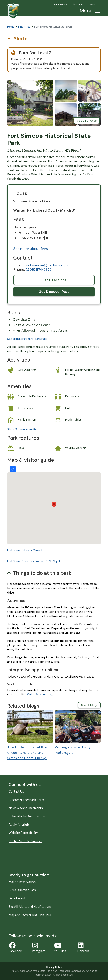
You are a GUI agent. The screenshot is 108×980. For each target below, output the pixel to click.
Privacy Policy (54, 967)
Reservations (61, 4)
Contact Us (16, 791)
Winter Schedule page (40, 694)
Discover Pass (79, 4)
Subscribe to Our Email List (27, 816)
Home (11, 27)
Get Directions (54, 280)
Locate (13, 469)
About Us (95, 4)
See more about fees (31, 248)
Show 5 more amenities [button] (22, 429)
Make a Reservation (22, 882)
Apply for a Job (19, 825)
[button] (97, 10)
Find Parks (24, 27)
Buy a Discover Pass (22, 890)
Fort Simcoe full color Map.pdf (25, 550)
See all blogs (89, 705)
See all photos (87, 121)
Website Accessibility (23, 833)
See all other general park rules (27, 339)
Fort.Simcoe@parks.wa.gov (47, 265)
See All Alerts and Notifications (30, 907)
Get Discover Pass (54, 292)
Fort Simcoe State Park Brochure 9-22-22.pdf (34, 561)
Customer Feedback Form (26, 800)
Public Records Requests (25, 841)
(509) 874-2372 (39, 269)
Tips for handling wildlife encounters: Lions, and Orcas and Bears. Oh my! (27, 752)
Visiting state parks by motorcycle (72, 750)
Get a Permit (17, 898)
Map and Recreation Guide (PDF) (31, 915)
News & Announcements (26, 808)
